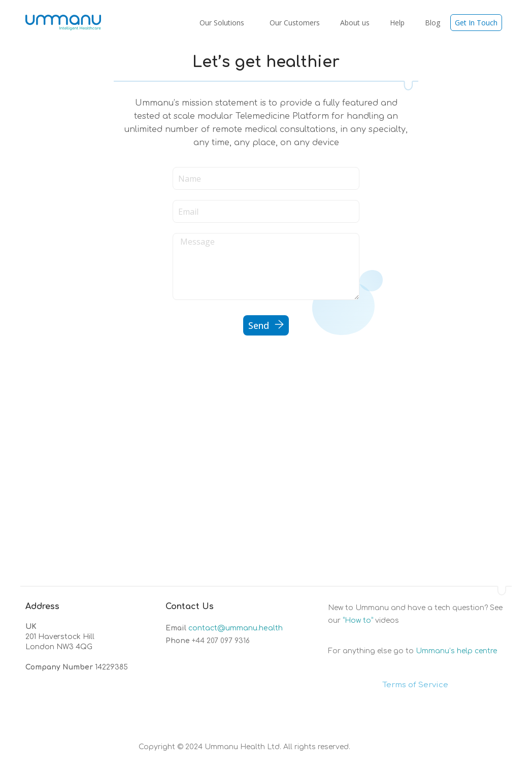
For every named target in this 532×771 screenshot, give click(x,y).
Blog (433, 23)
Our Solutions (224, 22)
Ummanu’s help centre (456, 651)
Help (397, 23)
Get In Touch (476, 23)
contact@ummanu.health (236, 628)
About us (355, 23)
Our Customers (295, 23)
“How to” (358, 621)
